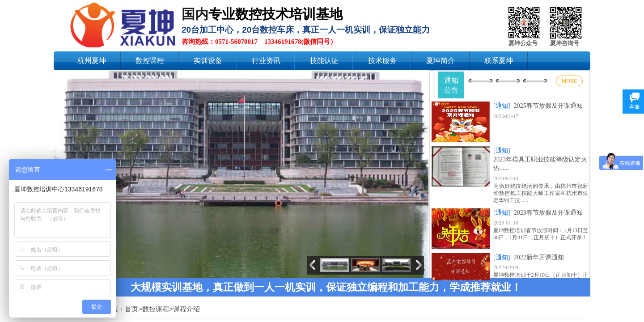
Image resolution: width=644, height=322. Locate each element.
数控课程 (150, 61)
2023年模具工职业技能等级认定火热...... (540, 164)
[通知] (502, 106)
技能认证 (324, 61)
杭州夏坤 (92, 61)
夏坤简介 (441, 61)
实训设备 (208, 61)
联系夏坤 (499, 61)
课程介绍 (186, 309)
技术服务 (382, 61)
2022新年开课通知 (539, 257)
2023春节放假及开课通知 (548, 213)
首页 (131, 309)
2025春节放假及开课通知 (548, 106)
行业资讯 (266, 61)
